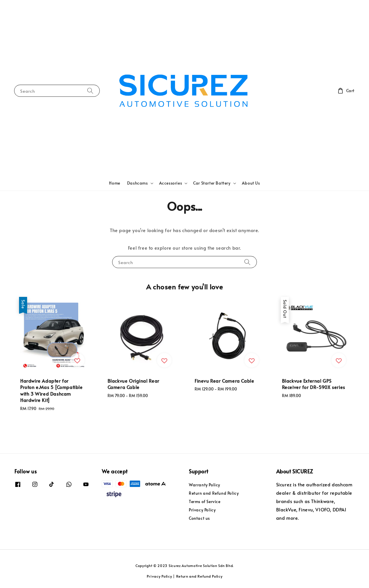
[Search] (90, 91)
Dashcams (138, 183)
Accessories (171, 183)
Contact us (199, 518)
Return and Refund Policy (214, 493)
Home (114, 183)
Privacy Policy (202, 510)
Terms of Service (205, 501)
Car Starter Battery (212, 183)
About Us (251, 183)
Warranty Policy (205, 485)
